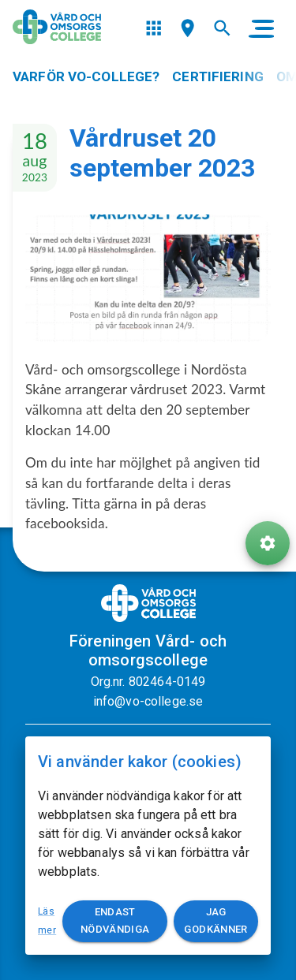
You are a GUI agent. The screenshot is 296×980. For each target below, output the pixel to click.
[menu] (154, 28)
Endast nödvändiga (115, 922)
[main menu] (261, 28)
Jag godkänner (216, 922)
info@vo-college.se (148, 701)
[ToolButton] (268, 543)
